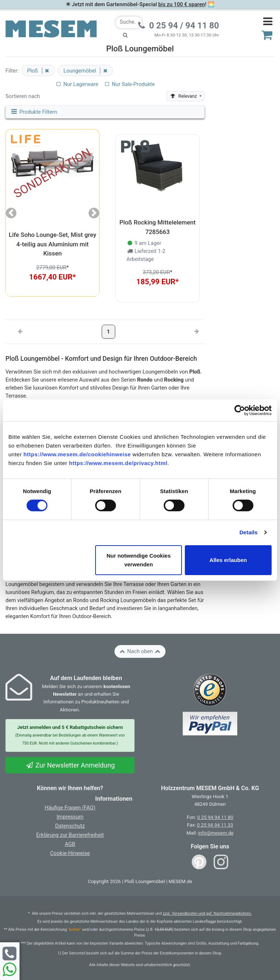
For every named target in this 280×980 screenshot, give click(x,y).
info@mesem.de (216, 833)
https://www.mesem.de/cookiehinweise (77, 454)
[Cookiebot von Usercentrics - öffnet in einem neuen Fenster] (240, 410)
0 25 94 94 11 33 (215, 825)
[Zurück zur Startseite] (51, 28)
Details (249, 532)
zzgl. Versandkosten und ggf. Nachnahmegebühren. (207, 913)
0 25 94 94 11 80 (215, 817)
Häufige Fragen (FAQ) (70, 808)
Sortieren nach (23, 96)
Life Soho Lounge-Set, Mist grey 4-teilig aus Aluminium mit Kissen (52, 244)
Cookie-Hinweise (70, 853)
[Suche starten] (125, 35)
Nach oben (140, 651)
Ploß (33, 71)
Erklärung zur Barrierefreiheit (70, 835)
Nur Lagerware (77, 84)
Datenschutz (70, 826)
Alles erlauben (228, 560)
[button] (11, 213)
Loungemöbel (80, 71)
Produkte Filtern (34, 112)
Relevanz (184, 96)
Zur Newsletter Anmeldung (70, 765)
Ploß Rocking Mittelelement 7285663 (157, 227)
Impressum (70, 817)
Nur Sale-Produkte (129, 84)
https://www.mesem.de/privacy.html (118, 463)
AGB (70, 844)
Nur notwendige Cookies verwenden (139, 560)
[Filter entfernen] (46, 71)
